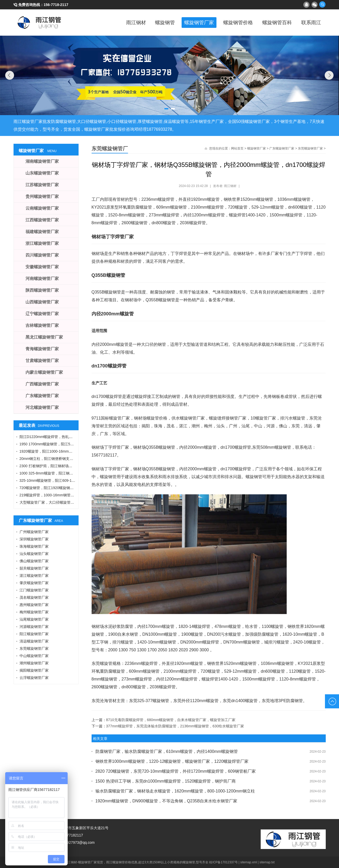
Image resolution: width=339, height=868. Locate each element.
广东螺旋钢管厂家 (282, 148)
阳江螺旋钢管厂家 (34, 634)
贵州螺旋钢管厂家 (42, 196)
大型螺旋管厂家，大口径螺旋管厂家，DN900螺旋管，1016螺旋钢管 (75, 502)
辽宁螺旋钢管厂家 (42, 314)
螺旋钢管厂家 (190, 22)
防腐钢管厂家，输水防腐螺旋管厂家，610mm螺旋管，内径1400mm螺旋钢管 (167, 751)
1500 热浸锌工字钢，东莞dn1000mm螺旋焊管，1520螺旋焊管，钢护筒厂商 (166, 781)
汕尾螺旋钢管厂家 (34, 619)
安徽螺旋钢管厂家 (42, 267)
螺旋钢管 (154, 22)
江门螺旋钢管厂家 (34, 590)
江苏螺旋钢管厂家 (42, 185)
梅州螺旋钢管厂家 (34, 612)
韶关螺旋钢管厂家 (34, 568)
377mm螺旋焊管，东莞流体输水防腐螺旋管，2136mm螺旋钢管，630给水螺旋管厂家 (175, 726)
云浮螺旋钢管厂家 (34, 678)
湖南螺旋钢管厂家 (42, 161)
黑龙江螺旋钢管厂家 (44, 337)
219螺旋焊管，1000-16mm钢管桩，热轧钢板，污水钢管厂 (67, 495)
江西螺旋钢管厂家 (42, 220)
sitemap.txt (267, 862)
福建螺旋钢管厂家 (42, 232)
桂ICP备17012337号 (223, 862)
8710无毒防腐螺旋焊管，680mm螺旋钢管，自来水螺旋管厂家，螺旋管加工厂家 (171, 720)
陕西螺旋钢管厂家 (42, 290)
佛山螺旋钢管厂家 (34, 561)
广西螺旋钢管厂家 (42, 384)
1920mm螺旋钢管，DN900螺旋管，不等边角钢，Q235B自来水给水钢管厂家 (167, 801)
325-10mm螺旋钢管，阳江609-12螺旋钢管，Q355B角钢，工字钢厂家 (76, 480)
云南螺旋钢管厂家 (42, 208)
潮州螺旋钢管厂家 (34, 663)
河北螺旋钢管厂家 (42, 407)
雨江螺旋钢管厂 (40, 22)
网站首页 (237, 148)
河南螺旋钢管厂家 (42, 279)
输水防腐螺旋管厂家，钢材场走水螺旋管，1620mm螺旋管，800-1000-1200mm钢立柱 (175, 791)
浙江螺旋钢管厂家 (42, 243)
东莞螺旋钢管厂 (110, 148)
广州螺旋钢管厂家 (34, 532)
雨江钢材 (123, 22)
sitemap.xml (249, 862)
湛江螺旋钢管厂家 (34, 576)
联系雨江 (310, 22)
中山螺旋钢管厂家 (34, 656)
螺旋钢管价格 (232, 22)
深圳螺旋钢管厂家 (34, 539)
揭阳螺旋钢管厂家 (34, 670)
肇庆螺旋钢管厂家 (34, 583)
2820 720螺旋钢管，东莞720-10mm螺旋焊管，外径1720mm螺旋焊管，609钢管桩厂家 (176, 771)
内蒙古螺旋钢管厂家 (44, 372)
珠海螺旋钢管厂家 (34, 546)
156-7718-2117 (56, 5)
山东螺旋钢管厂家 (42, 173)
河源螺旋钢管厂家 (34, 627)
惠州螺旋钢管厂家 (34, 605)
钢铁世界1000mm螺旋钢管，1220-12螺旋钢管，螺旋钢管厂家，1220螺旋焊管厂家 (172, 761)
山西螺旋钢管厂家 (42, 302)
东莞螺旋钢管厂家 (310, 148)
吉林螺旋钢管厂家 (42, 325)
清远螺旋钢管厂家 (34, 641)
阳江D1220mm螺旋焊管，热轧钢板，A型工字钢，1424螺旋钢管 (71, 437)
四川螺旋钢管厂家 (42, 255)
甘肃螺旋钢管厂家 (42, 361)
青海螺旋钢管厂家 (42, 349)
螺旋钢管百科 (274, 22)
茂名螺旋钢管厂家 (34, 597)
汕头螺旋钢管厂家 (34, 554)
